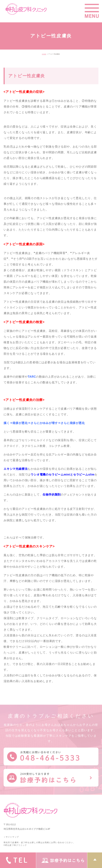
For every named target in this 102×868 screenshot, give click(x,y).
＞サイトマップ (11, 837)
